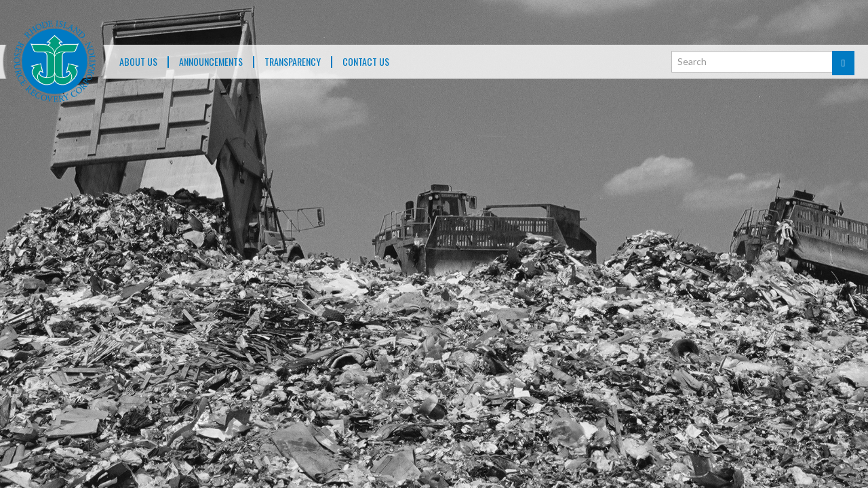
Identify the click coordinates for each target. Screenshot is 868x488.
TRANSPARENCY (293, 62)
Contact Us (366, 62)
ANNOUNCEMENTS (211, 62)
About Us (138, 62)
